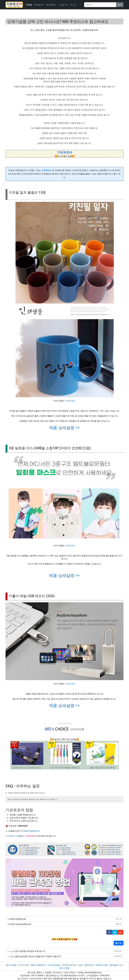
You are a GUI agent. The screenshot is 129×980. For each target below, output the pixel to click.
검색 (120, 5)
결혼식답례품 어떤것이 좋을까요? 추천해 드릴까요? (38, 956)
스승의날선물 (53, 965)
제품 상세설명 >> (64, 427)
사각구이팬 (23, 965)
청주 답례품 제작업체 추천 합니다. (30, 951)
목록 (119, 943)
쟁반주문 (89, 965)
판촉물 (29, 5)
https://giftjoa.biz (31, 831)
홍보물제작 (51, 5)
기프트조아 (70, 401)
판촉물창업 (46, 170)
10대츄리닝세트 (69, 965)
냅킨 (81, 965)
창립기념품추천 (38, 965)
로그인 (73, 5)
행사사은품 (64, 968)
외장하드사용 (101, 965)
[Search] (100, 5)
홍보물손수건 (116, 965)
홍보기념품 (11, 965)
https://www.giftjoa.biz (21, 924)
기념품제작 (63, 5)
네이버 (11, 836)
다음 (18, 836)
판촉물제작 (39, 5)
